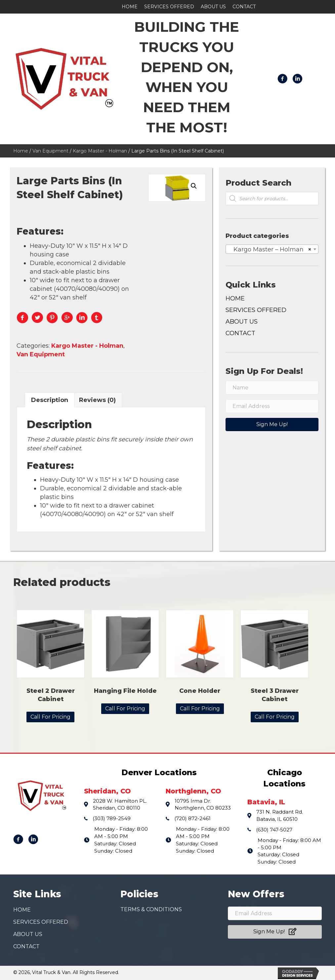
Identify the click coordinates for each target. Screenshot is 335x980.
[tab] (50, 400)
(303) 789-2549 (112, 818)
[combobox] (272, 249)
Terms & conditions (151, 910)
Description (50, 400)
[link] (130, 7)
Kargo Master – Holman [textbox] (270, 249)
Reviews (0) (97, 400)
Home (21, 151)
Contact (240, 333)
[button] (272, 424)
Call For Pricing (50, 717)
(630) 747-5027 (274, 830)
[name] (272, 388)
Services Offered (256, 310)
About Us (242, 322)
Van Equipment (50, 151)
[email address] (272, 406)
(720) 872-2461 (192, 818)
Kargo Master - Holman (100, 151)
